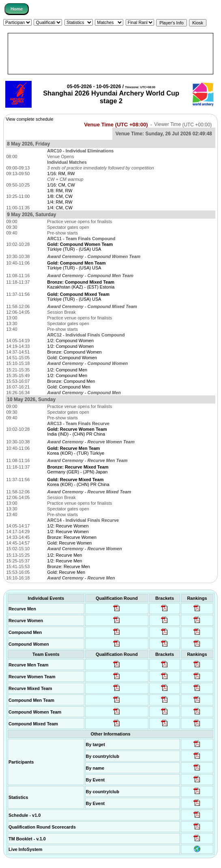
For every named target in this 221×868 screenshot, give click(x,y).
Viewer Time (183, 125)
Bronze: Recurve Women (72, 537)
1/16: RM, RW (61, 174)
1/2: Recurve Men (64, 555)
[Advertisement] (110, 54)
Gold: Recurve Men (66, 572)
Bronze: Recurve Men (68, 566)
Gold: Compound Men (69, 387)
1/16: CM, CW (61, 185)
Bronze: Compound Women (74, 352)
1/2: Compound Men (67, 370)
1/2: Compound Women (70, 341)
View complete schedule (29, 119)
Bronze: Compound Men (71, 381)
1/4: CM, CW (60, 208)
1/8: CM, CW (60, 196)
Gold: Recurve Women (69, 543)
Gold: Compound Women (72, 358)
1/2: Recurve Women (68, 526)
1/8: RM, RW (60, 191)
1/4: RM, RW (60, 202)
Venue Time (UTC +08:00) (116, 125)
